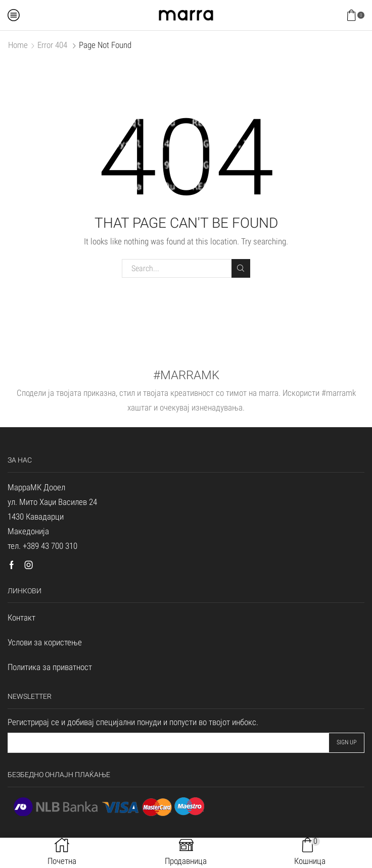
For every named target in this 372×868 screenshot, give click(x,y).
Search (241, 268)
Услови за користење (45, 642)
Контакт (21, 618)
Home (18, 45)
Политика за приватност (50, 667)
